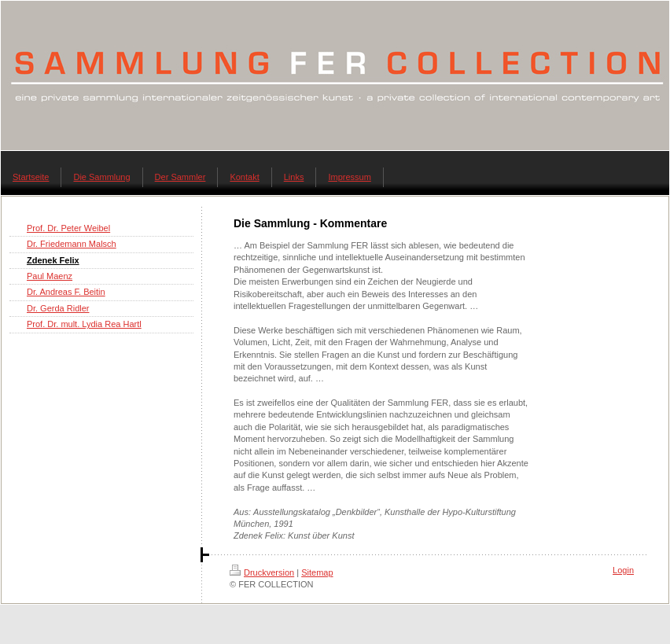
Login (623, 570)
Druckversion (262, 572)
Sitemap (317, 572)
